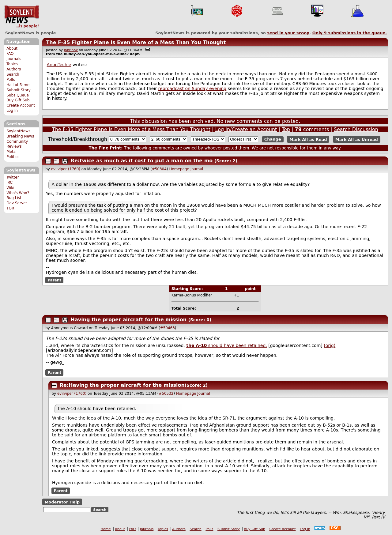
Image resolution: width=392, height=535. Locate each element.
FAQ (10, 54)
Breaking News (20, 136)
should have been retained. (227, 345)
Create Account (21, 105)
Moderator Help (62, 502)
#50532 (166, 394)
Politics (13, 157)
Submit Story (19, 90)
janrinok (71, 50)
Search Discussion (356, 129)
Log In (12, 111)
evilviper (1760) (66, 169)
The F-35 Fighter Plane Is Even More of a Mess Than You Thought (136, 42)
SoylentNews (22, 17)
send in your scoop (288, 33)
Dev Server (17, 203)
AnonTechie (59, 65)
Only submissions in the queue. (350, 33)
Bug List (14, 198)
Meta (11, 152)
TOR (10, 208)
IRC (9, 183)
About (12, 48)
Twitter (13, 177)
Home (106, 529)
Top (286, 129)
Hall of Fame (18, 85)
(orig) (330, 345)
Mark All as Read (308, 139)
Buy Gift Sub (18, 100)
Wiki (10, 188)
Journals (14, 59)
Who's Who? (18, 193)
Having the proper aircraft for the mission (129, 320)
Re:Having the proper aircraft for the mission (122, 385)
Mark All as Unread (357, 139)
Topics (12, 64)
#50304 (159, 169)
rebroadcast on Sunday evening (192, 89)
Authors (14, 69)
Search (13, 74)
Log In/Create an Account (246, 129)
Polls (11, 80)
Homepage (179, 169)
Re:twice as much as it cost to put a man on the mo (142, 161)
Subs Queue (18, 95)
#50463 (168, 328)
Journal (197, 169)
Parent (54, 280)
